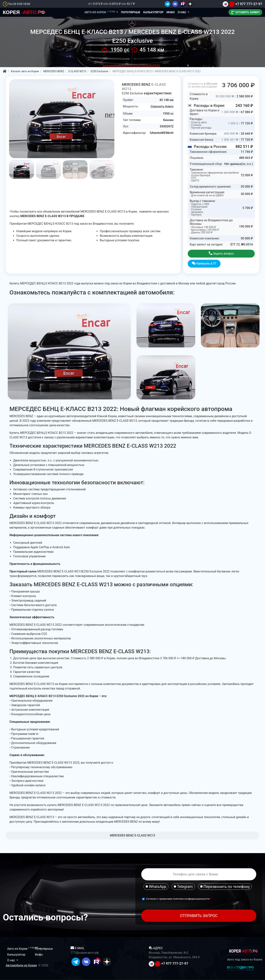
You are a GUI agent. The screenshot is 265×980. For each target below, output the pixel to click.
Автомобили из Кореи (21, 965)
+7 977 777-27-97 (249, 4)
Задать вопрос (221, 253)
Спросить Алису (162, 106)
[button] (112, 115)
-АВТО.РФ (24, 12)
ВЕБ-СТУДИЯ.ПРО (240, 967)
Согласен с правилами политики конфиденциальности (178, 899)
